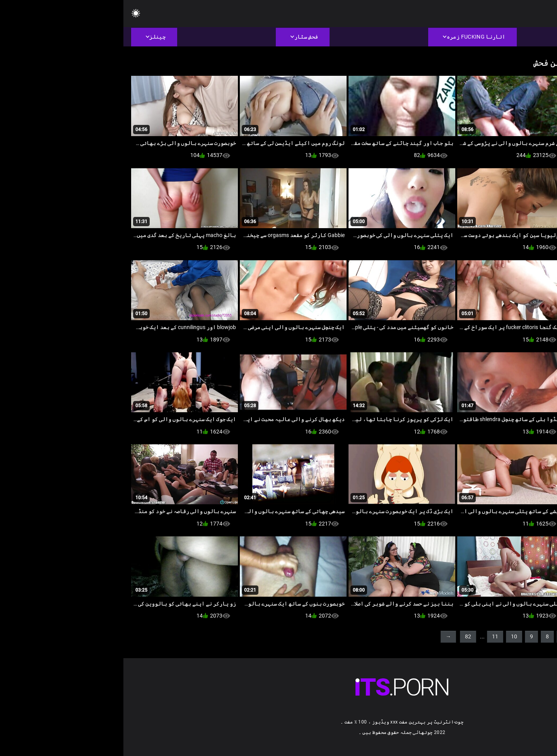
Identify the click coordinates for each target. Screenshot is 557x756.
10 (391, 637)
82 (345, 637)
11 (372, 637)
